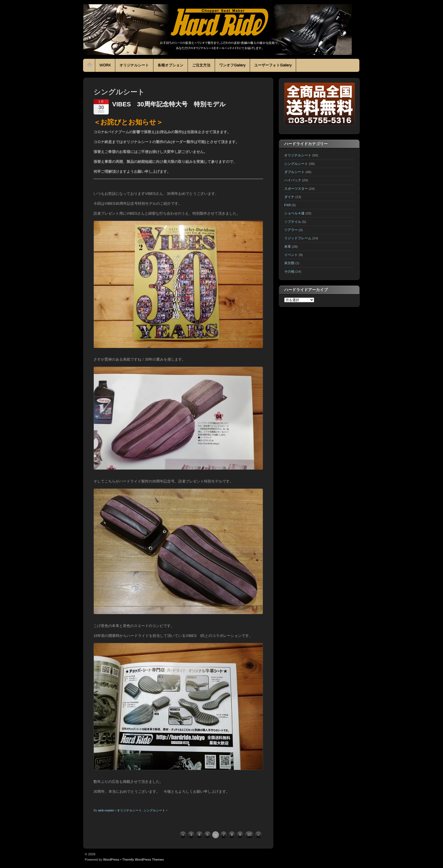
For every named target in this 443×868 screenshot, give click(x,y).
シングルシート (154, 810)
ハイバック (293, 180)
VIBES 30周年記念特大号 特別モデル (169, 104)
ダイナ (289, 197)
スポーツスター (296, 189)
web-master (106, 810)
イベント (291, 255)
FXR (287, 205)
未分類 (289, 263)
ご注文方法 (201, 65)
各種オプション (171, 65)
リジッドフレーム (298, 238)
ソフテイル (293, 222)
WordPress (111, 859)
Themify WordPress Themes (143, 859)
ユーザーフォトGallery (273, 65)
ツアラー (291, 230)
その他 (289, 271)
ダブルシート (294, 172)
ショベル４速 (294, 213)
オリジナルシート (134, 65)
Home (90, 65)
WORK (105, 65)
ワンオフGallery (232, 65)
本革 (288, 246)
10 (249, 834)
